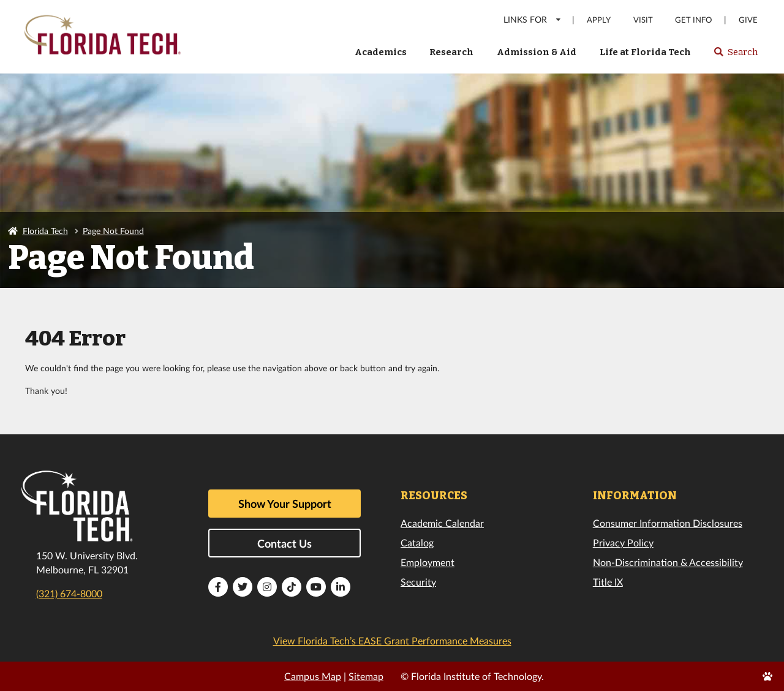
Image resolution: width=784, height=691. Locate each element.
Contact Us (285, 543)
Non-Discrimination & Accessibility (668, 562)
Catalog (417, 542)
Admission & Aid (537, 52)
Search (735, 56)
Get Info (693, 20)
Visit (643, 20)
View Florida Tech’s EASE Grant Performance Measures (392, 640)
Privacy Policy (623, 542)
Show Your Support (285, 504)
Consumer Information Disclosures (668, 523)
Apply (599, 20)
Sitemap (366, 676)
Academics (381, 52)
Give (748, 20)
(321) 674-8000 (69, 593)
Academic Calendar (442, 523)
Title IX (608, 582)
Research (451, 52)
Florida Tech (45, 231)
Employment (428, 562)
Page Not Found (113, 231)
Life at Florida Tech (645, 52)
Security (418, 582)
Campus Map (313, 676)
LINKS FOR (533, 19)
